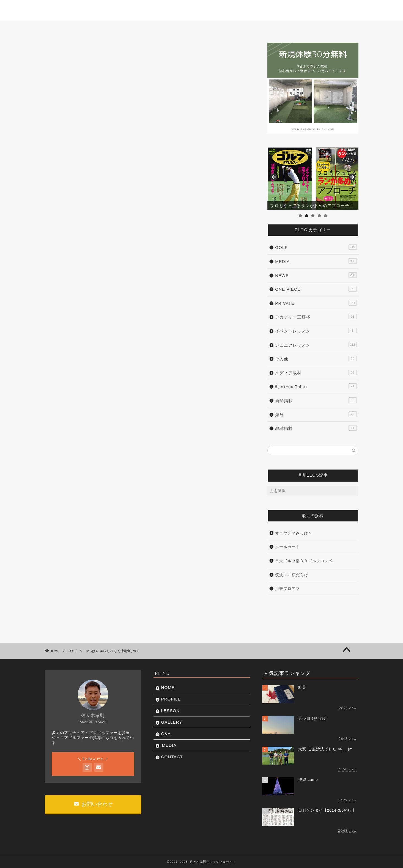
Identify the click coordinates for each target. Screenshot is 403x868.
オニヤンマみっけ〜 (294, 533)
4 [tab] (319, 216)
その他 (316, 358)
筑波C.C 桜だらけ (292, 575)
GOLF (60, 54)
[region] (313, 179)
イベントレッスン (316, 331)
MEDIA (289, 28)
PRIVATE (316, 303)
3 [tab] (313, 216)
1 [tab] (300, 216)
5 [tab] (326, 216)
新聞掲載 (316, 400)
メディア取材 (316, 372)
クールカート (287, 547)
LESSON (157, 28)
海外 (316, 414)
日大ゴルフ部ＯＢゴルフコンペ (304, 561)
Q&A (247, 28)
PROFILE (111, 28)
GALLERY (203, 28)
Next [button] (352, 177)
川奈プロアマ (287, 589)
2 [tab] (307, 216)
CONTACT (334, 28)
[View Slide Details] (313, 179)
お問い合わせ (93, 804)
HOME (66, 28)
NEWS (316, 275)
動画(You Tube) (316, 386)
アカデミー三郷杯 (316, 317)
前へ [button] (274, 177)
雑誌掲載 (316, 428)
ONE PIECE (316, 289)
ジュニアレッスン (316, 345)
